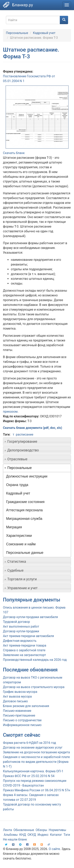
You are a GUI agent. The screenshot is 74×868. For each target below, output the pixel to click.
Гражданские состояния (25, 502)
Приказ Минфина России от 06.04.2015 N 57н (37, 790)
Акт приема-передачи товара (25, 645)
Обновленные (24, 830)
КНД (23, 835)
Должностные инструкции (27, 476)
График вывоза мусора (20, 692)
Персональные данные (25, 553)
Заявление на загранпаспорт (24, 655)
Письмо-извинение (17, 711)
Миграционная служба (24, 519)
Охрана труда (17, 485)
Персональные (17, 33)
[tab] (37, 442)
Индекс (43, 835)
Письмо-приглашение (19, 715)
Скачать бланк (14, 153)
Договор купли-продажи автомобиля (30, 617)
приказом (10, 412)
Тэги (67, 835)
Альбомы (11, 835)
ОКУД (32, 835)
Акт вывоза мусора (17, 696)
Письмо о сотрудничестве (22, 720)
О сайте (54, 849)
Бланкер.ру (23, 5)
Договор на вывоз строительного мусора (34, 687)
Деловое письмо (15, 701)
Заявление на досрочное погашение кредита (36, 752)
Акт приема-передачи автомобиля (28, 636)
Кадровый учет (44, 33)
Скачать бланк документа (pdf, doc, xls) (33, 428)
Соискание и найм (21, 544)
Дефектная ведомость (20, 641)
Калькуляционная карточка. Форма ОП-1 (33, 771)
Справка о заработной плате (24, 650)
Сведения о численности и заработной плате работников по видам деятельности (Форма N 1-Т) (36, 762)
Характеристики (19, 536)
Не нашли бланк (15, 839)
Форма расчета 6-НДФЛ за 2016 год (30, 743)
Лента (7, 830)
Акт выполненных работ (21, 626)
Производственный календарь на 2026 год (35, 660)
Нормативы (57, 830)
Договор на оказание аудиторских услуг (33, 747)
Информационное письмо (22, 725)
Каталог (56, 835)
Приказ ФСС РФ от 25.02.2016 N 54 (29, 776)
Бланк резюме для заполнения (26, 706)
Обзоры (42, 830)
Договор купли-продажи (21, 631)
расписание (25, 434)
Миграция (14, 527)
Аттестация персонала (24, 510)
